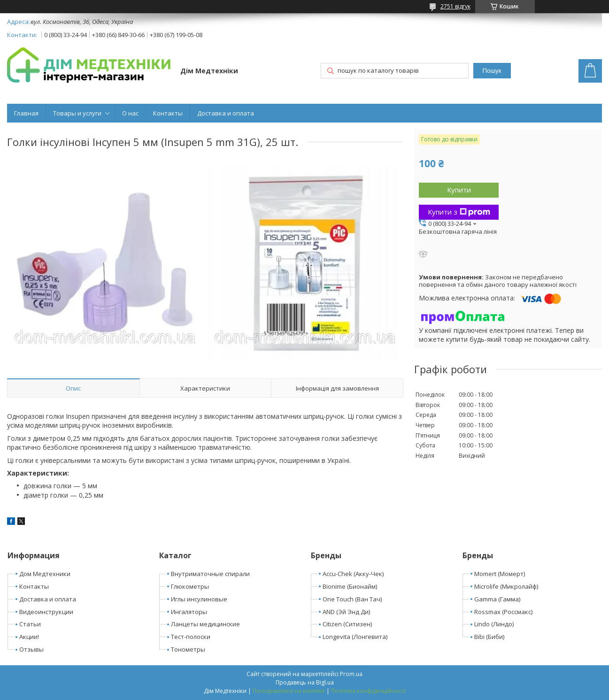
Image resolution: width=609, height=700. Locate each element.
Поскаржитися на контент (289, 691)
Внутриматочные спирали (210, 574)
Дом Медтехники (45, 574)
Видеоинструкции (46, 612)
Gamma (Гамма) (497, 599)
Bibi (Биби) (489, 637)
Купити (459, 190)
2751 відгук (455, 6)
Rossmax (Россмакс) (503, 612)
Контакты (168, 113)
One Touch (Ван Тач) (352, 599)
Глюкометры (190, 586)
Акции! (29, 637)
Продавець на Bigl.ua (305, 682)
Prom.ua (351, 674)
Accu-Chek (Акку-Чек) (353, 574)
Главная (26, 113)
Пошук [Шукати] (492, 71)
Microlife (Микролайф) (506, 586)
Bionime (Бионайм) (350, 586)
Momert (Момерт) (500, 574)
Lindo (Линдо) (494, 624)
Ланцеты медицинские (205, 624)
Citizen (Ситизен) (347, 624)
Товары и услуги (77, 113)
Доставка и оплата (226, 113)
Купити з (459, 212)
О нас (130, 113)
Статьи (30, 624)
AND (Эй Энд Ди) (346, 612)
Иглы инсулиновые (199, 599)
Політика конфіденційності (368, 691)
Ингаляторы (189, 612)
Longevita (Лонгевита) (355, 637)
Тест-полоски (191, 637)
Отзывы (31, 649)
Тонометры (188, 649)
